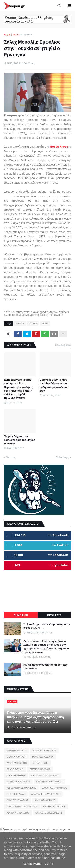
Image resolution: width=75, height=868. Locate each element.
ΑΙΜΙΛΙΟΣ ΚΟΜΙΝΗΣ (45, 800)
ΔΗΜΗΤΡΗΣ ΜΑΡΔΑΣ (17, 800)
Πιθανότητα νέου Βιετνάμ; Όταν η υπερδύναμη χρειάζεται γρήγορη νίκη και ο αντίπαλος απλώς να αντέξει (35, 717)
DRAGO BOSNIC (15, 769)
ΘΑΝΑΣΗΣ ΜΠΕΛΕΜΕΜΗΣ (49, 813)
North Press (59, 147)
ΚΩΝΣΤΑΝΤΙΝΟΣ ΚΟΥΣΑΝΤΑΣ (22, 807)
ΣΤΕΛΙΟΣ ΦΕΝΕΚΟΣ (40, 769)
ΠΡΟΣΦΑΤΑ (54, 615)
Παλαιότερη (62, 457)
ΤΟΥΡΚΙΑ (33, 323)
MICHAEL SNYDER (16, 775)
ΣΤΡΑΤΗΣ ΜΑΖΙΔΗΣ (16, 751)
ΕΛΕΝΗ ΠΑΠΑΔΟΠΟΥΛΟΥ (49, 782)
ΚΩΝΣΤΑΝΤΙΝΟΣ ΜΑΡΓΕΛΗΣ (21, 788)
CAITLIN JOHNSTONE (54, 807)
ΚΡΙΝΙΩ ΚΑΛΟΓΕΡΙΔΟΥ (18, 782)
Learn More (32, 864)
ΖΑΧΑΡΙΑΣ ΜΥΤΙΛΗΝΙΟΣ (55, 788)
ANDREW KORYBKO (17, 763)
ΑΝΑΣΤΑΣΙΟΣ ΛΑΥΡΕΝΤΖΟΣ (46, 794)
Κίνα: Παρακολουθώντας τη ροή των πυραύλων (45, 667)
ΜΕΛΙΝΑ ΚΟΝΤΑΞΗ (16, 757)
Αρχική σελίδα (12, 35)
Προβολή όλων (63, 345)
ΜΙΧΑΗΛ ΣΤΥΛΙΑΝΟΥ (43, 757)
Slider (45, 323)
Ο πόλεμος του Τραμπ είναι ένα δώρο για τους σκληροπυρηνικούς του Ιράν (54, 385)
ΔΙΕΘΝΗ (27, 35)
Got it (49, 864)
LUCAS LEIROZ (41, 763)
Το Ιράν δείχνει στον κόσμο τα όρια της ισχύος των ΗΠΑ (19, 440)
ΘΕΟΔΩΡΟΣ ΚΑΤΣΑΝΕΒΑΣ (45, 775)
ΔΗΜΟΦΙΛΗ (21, 615)
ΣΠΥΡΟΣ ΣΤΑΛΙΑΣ (16, 794)
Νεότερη (11, 457)
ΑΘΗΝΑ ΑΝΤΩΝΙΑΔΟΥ (18, 813)
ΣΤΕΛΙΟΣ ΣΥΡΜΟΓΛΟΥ (44, 751)
